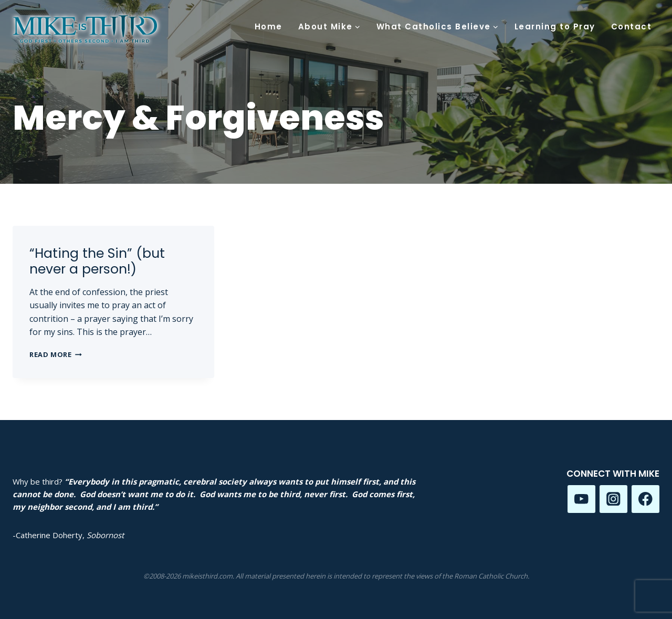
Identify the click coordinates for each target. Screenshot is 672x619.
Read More (56, 354)
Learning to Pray (555, 27)
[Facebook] (645, 499)
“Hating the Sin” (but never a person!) (97, 261)
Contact (632, 27)
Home (269, 27)
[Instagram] (613, 499)
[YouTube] (581, 499)
